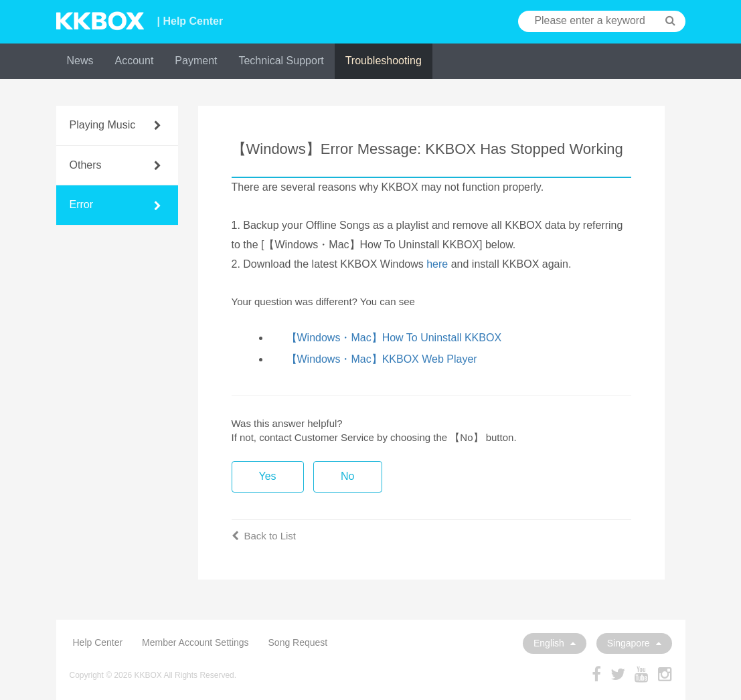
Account (135, 61)
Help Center (98, 642)
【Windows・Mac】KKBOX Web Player (382, 359)
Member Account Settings (195, 642)
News (80, 61)
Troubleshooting (384, 61)
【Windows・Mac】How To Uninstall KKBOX (394, 338)
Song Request (298, 642)
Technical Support (281, 61)
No (347, 476)
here (437, 264)
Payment (196, 61)
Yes (268, 476)
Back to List (264, 536)
